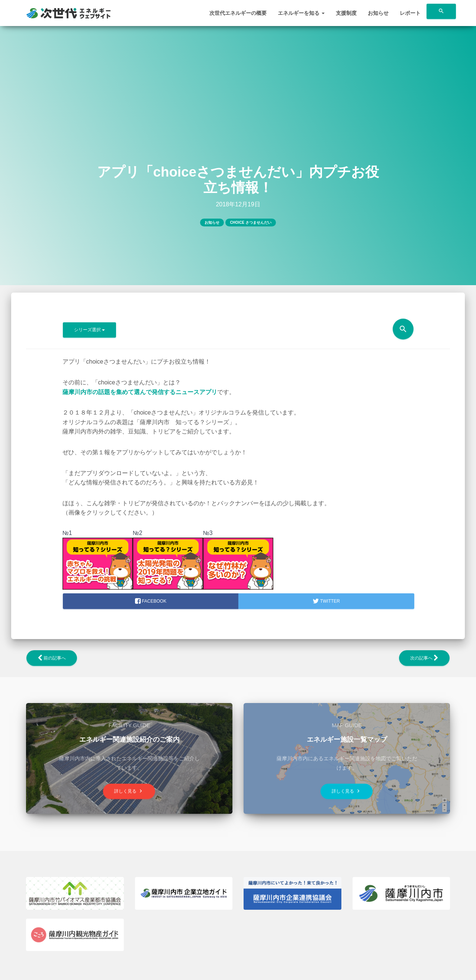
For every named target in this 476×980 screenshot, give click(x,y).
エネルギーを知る (301, 13)
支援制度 (346, 13)
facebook (151, 601)
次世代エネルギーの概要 (238, 13)
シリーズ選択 (89, 330)
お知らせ (378, 13)
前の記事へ (52, 658)
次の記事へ (424, 658)
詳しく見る (129, 791)
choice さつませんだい (251, 223)
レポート (410, 13)
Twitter (326, 601)
